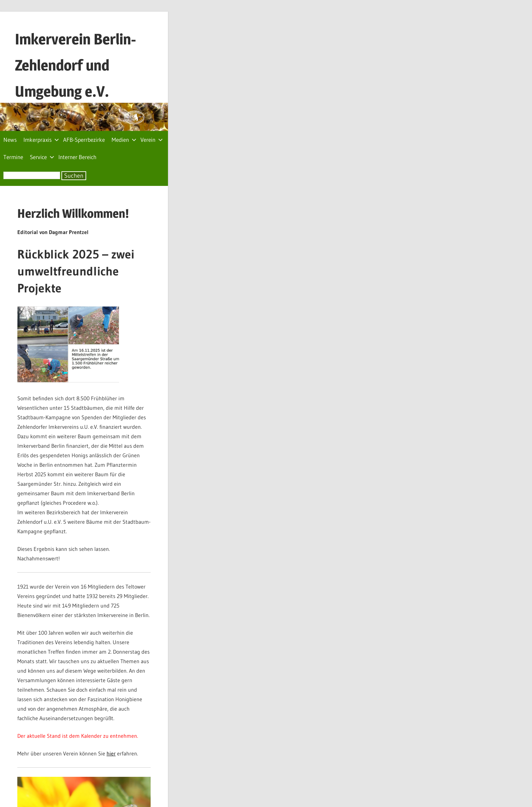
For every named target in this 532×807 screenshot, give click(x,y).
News (10, 140)
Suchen (74, 176)
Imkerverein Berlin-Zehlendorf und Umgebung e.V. (75, 65)
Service (42, 157)
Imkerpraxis (41, 140)
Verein (152, 140)
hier (111, 753)
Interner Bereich (77, 157)
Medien (124, 140)
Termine (13, 157)
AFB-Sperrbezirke (84, 140)
